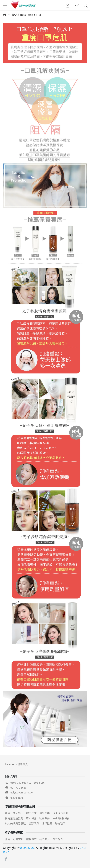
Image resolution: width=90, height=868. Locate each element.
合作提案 (58, 839)
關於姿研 (18, 813)
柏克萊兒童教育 (14, 818)
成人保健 (31, 818)
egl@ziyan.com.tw (21, 792)
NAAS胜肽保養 (61, 818)
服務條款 (31, 839)
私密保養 (44, 818)
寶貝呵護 (45, 813)
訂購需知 (18, 839)
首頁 (8, 813)
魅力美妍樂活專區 (15, 823)
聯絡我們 (60, 823)
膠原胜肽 (31, 813)
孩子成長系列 (60, 813)
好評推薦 (47, 823)
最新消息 (34, 823)
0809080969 (27, 848)
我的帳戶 (45, 839)
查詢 (8, 839)
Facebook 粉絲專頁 (16, 764)
